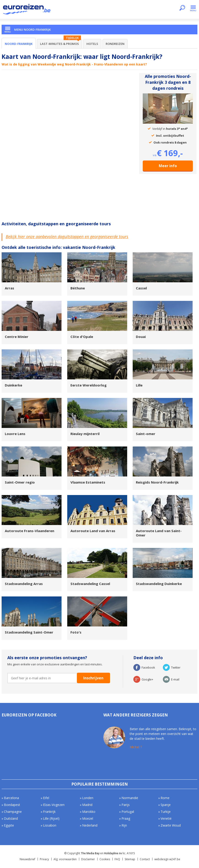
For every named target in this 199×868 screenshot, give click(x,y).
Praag (126, 818)
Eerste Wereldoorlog (89, 385)
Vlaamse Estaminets (88, 482)
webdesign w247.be (167, 859)
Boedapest (12, 805)
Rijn (124, 825)
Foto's (76, 632)
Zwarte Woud (171, 825)
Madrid (87, 805)
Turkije (166, 812)
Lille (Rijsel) (51, 818)
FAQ (117, 859)
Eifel (46, 798)
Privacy (44, 859)
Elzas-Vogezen (54, 805)
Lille (139, 385)
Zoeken (182, 8)
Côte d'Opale (82, 337)
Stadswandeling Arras (24, 584)
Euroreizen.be (27, 10)
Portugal (128, 812)
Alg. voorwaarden (65, 859)
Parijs (126, 805)
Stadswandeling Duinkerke (159, 584)
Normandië (130, 798)
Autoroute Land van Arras (93, 531)
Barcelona (11, 798)
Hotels (92, 44)
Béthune (78, 288)
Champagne (13, 812)
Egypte (9, 825)
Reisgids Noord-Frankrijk (157, 482)
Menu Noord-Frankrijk (32, 30)
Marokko (89, 812)
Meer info (168, 166)
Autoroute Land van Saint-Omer (159, 533)
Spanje (166, 805)
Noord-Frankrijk (19, 44)
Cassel (141, 288)
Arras (9, 288)
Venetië (166, 818)
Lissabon (50, 825)
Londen (88, 798)
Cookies (105, 859)
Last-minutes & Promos (59, 44)
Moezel (88, 818)
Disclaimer (88, 859)
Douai (141, 337)
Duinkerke (13, 385)
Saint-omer (146, 434)
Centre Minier (17, 337)
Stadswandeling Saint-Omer (29, 632)
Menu (193, 8)
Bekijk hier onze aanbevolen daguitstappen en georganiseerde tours (67, 237)
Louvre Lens (15, 434)
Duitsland (11, 818)
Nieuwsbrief (27, 859)
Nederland (90, 825)
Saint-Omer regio (20, 482)
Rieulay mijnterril (85, 434)
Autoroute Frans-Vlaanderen (30, 531)
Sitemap (130, 859)
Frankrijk (49, 812)
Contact (145, 859)
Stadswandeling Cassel (90, 584)
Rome (165, 798)
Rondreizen (115, 44)
